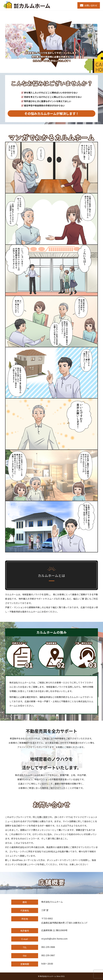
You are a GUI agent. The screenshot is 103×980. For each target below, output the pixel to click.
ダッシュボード (54, 860)
